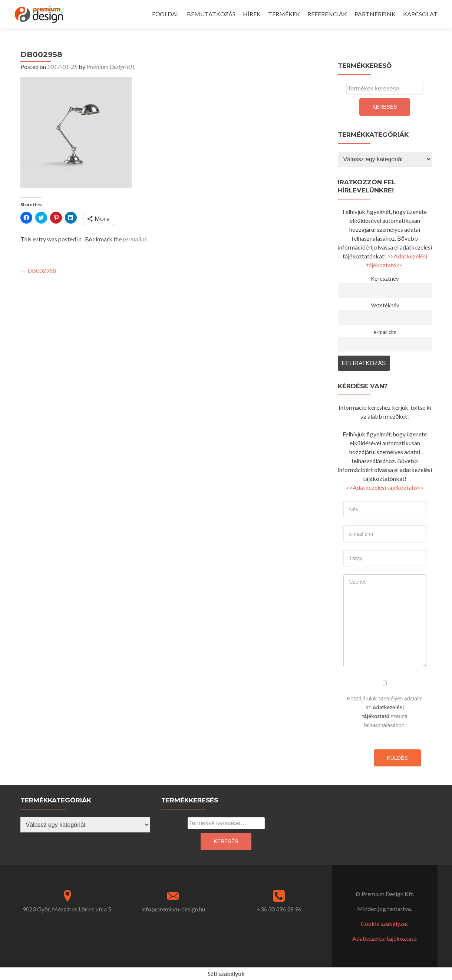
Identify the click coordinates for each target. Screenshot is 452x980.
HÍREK (252, 14)
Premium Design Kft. (111, 67)
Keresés (385, 107)
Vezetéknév (385, 305)
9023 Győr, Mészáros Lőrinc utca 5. (67, 909)
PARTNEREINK (375, 14)
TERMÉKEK (284, 14)
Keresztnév (385, 279)
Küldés (397, 758)
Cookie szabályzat (385, 923)
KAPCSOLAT (420, 14)
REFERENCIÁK (327, 14)
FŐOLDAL (166, 14)
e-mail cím (385, 332)
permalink (135, 239)
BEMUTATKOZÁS (211, 14)
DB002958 (38, 270)
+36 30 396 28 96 (279, 909)
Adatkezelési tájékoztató (385, 938)
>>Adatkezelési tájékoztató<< (385, 487)
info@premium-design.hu (173, 909)
